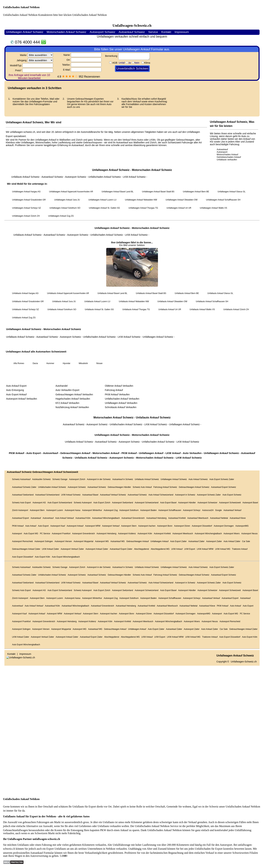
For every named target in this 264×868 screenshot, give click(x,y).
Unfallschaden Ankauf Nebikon (21, 7)
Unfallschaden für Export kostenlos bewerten (220, 849)
